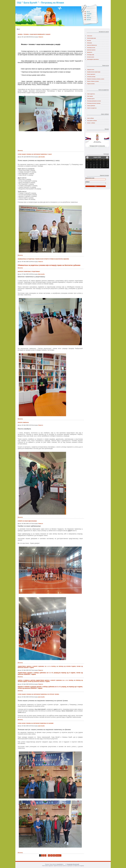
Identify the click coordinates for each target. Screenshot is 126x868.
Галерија (89, 14)
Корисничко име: (90, 178)
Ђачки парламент (91, 74)
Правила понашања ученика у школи (96, 79)
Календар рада (91, 55)
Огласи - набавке (91, 123)
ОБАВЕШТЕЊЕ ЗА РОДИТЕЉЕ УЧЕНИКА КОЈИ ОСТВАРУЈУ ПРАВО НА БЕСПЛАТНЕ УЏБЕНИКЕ (43, 259)
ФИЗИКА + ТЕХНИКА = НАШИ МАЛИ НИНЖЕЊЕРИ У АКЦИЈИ (34, 34)
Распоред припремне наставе (94, 101)
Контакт (89, 20)
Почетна (89, 18)
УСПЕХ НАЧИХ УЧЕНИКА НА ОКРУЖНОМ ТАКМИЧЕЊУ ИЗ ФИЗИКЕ (36, 723)
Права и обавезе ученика (93, 81)
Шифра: (88, 182)
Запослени (90, 36)
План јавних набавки (92, 121)
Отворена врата (91, 99)
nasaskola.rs (60, 864)
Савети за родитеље (92, 108)
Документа (90, 52)
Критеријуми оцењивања (93, 59)
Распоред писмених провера (94, 103)
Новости (41, 37)
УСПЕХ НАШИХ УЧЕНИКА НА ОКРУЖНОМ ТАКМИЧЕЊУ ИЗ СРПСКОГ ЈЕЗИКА (38, 694)
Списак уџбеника (91, 106)
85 (51, 855)
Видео (88, 16)
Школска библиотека (92, 45)
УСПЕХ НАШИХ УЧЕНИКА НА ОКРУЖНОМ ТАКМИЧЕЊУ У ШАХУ (35, 154)
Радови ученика (91, 84)
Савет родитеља (91, 94)
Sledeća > (58, 855)
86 (54, 855)
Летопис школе (91, 57)
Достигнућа (42, 157)
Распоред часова (91, 48)
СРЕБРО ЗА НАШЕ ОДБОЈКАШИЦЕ (27, 521)
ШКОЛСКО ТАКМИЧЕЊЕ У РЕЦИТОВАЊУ (29, 271)
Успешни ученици (91, 77)
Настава (89, 40)
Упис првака (90, 96)
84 (49, 855)
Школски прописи (91, 50)
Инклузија (90, 43)
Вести (88, 12)
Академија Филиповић (73, 864)
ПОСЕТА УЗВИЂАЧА (23, 422)
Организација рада (92, 38)
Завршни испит (91, 70)
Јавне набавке (91, 118)
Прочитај (20, 151)
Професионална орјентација (94, 72)
